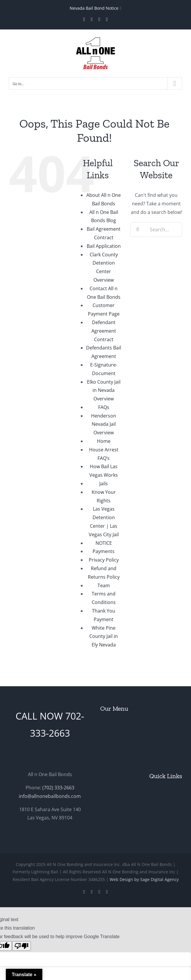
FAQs (104, 407)
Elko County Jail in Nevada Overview (104, 390)
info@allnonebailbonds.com (50, 796)
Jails (104, 484)
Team (104, 585)
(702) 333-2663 (58, 788)
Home (104, 441)
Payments (104, 551)
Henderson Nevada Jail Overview (104, 424)
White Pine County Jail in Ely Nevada (104, 636)
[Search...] (156, 230)
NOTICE (104, 543)
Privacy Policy (104, 560)
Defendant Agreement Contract (104, 331)
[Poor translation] (21, 946)
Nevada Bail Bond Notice (95, 8)
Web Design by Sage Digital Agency (144, 879)
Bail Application (104, 246)
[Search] (138, 230)
